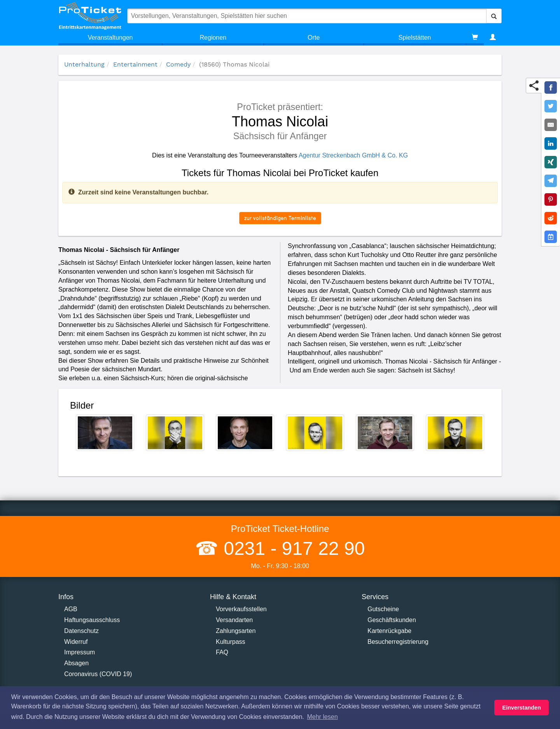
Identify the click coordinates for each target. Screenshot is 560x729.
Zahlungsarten (236, 631)
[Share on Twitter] (551, 106)
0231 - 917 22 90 (292, 548)
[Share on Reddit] (551, 218)
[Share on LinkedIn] (551, 143)
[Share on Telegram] (551, 181)
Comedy (178, 64)
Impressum (80, 652)
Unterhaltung (84, 64)
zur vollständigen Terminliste (280, 218)
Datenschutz (81, 631)
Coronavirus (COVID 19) (98, 674)
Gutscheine (383, 609)
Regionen (213, 38)
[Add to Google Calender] (551, 237)
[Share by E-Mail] (551, 125)
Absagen (76, 663)
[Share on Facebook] (551, 87)
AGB (71, 609)
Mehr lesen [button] (322, 717)
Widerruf (76, 642)
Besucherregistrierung (398, 642)
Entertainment (135, 64)
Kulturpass (231, 642)
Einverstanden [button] (522, 708)
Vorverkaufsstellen (241, 609)
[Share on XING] (551, 162)
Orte (314, 38)
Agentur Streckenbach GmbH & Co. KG (353, 155)
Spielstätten (415, 38)
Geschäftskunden (392, 620)
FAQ (222, 652)
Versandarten (234, 620)
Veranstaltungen (110, 38)
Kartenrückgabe (389, 631)
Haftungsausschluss (92, 620)
